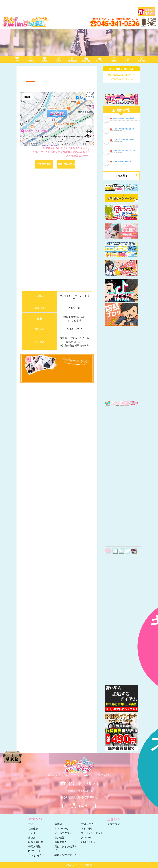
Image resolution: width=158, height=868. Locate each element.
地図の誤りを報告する (85, 137)
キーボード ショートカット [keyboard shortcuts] (29, 137)
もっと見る (121, 176)
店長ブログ (113, 824)
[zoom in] (89, 133)
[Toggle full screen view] (89, 96)
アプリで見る (44, 164)
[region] (57, 119)
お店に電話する (66, 164)
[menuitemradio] (27, 96)
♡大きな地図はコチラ (76, 156)
